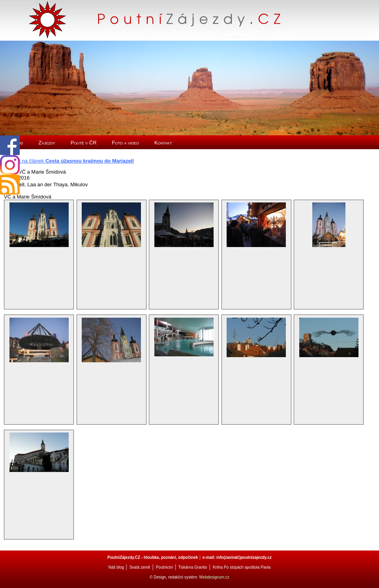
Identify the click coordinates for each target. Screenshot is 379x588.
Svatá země (140, 567)
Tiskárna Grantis (192, 567)
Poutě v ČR (84, 143)
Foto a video (126, 143)
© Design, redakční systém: (174, 577)
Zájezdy (47, 143)
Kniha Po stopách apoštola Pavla (242, 567)
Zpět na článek (72, 161)
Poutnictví (165, 567)
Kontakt (163, 143)
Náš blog (116, 567)
